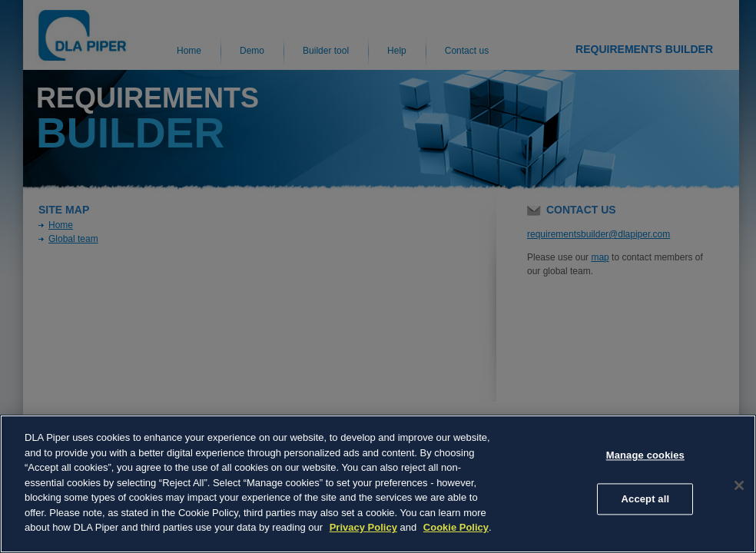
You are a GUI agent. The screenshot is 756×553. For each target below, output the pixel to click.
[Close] (739, 485)
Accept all (646, 499)
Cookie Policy (456, 527)
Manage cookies (645, 456)
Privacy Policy (363, 527)
